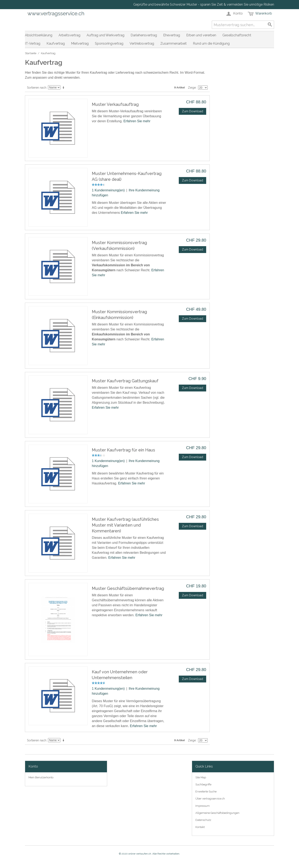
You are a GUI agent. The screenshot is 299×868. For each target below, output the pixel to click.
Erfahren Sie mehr (137, 121)
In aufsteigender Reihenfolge (64, 88)
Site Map (201, 777)
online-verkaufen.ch (140, 854)
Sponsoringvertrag (109, 43)
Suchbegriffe (203, 784)
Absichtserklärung (39, 35)
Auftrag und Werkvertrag (105, 35)
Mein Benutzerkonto (41, 777)
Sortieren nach (37, 88)
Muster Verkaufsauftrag (115, 104)
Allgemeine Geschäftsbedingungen (217, 813)
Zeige (192, 88)
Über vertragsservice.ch (210, 799)
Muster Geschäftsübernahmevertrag (128, 588)
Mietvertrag (80, 43)
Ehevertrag (172, 35)
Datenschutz (203, 820)
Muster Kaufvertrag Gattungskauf (125, 381)
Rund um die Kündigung (211, 43)
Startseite (31, 53)
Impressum (203, 806)
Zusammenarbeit (173, 43)
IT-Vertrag (33, 43)
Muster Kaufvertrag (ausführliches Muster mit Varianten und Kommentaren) (125, 525)
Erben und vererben (201, 35)
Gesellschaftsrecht (237, 35)
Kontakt (200, 827)
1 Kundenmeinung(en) (108, 190)
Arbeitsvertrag (69, 35)
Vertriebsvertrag (142, 43)
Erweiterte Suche (206, 792)
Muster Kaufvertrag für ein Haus (123, 450)
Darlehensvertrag (144, 35)
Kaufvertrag (56, 43)
